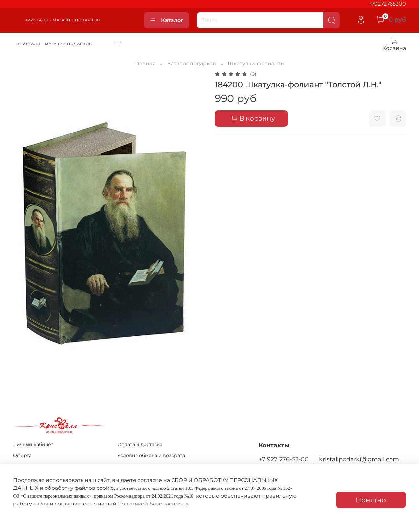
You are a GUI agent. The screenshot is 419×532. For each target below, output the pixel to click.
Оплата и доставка (140, 444)
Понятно (371, 500)
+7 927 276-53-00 (284, 459)
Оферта (22, 455)
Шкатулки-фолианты (256, 64)
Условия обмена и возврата (151, 455)
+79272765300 (387, 4)
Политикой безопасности (153, 504)
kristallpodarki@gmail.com (359, 459)
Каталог (166, 20)
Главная (145, 64)
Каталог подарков (192, 64)
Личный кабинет (33, 444)
